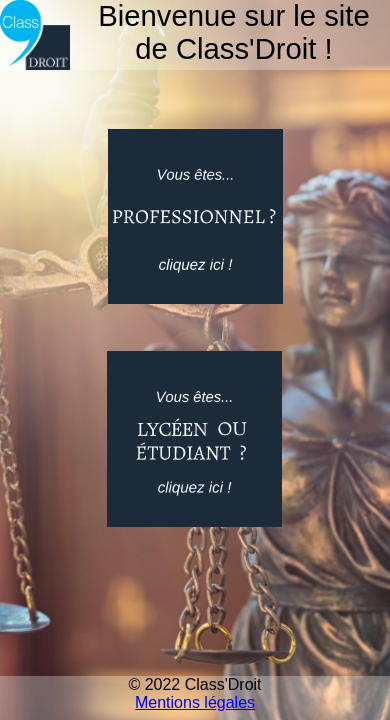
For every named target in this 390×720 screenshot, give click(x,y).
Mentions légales (195, 702)
